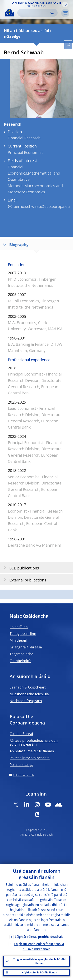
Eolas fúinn (19, 627)
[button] (65, 4)
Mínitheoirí (18, 640)
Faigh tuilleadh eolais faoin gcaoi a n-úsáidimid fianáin (39, 946)
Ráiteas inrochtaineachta (30, 758)
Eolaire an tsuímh (23, 775)
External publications (24, 580)
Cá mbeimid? (20, 661)
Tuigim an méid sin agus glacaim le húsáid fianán (39, 961)
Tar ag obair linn (23, 634)
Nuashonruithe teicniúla (29, 694)
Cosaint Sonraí (21, 734)
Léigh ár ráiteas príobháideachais (39, 937)
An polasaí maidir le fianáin (32, 751)
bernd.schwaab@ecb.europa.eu (42, 206)
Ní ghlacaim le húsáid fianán (39, 972)
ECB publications (20, 568)
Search (52, 13)
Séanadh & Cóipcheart (28, 687)
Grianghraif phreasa (26, 647)
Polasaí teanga (21, 765)
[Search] (34, 13)
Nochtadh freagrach (26, 701)
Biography (15, 244)
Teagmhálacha (21, 654)
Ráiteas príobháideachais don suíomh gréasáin (34, 742)
